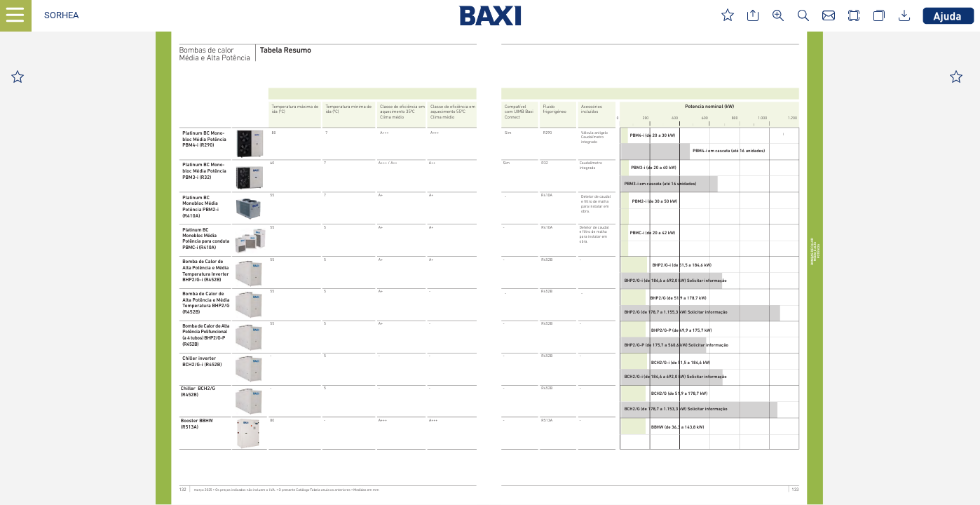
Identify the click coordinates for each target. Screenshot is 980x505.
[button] (61, 16)
